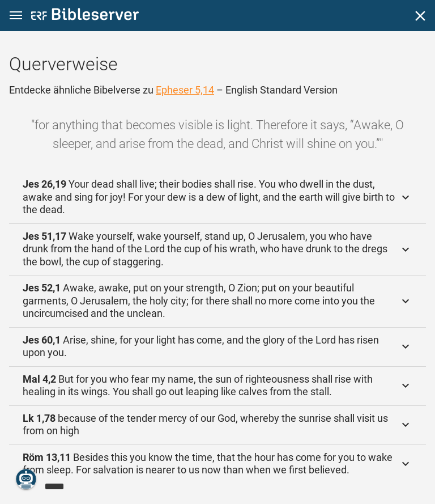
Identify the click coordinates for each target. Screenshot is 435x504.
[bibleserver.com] (85, 16)
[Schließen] (420, 16)
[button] (16, 16)
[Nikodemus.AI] (26, 479)
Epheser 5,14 (185, 90)
